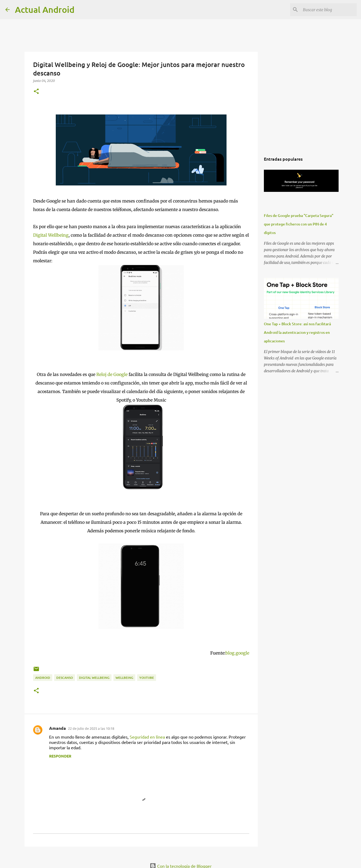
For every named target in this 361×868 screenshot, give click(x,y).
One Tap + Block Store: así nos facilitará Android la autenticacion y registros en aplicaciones (297, 332)
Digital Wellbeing (51, 235)
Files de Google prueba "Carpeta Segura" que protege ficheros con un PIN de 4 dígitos (299, 224)
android (43, 678)
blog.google (237, 653)
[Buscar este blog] (329, 10)
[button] (36, 92)
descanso (65, 678)
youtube (147, 678)
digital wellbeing (94, 678)
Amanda (57, 728)
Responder (60, 756)
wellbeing (124, 678)
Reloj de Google (112, 374)
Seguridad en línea (147, 737)
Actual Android (45, 9)
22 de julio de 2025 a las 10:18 (91, 728)
